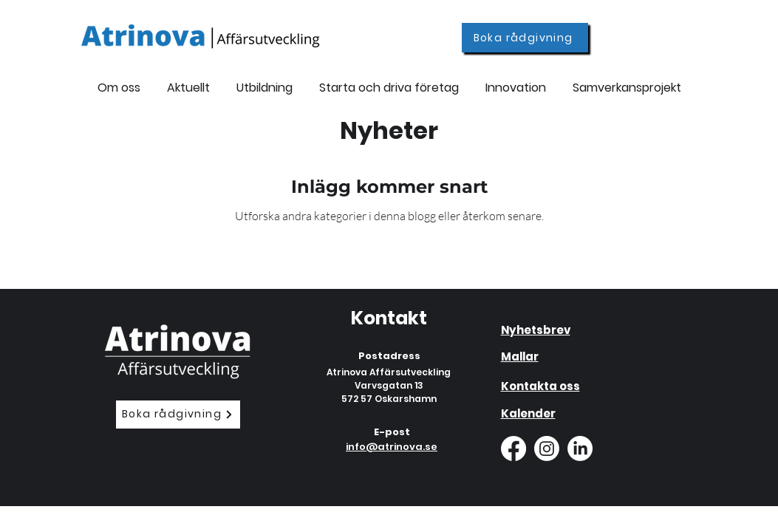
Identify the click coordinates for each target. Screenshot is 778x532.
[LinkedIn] (580, 449)
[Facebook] (513, 449)
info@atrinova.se (392, 447)
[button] (265, 81)
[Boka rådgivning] (525, 38)
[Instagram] (547, 449)
